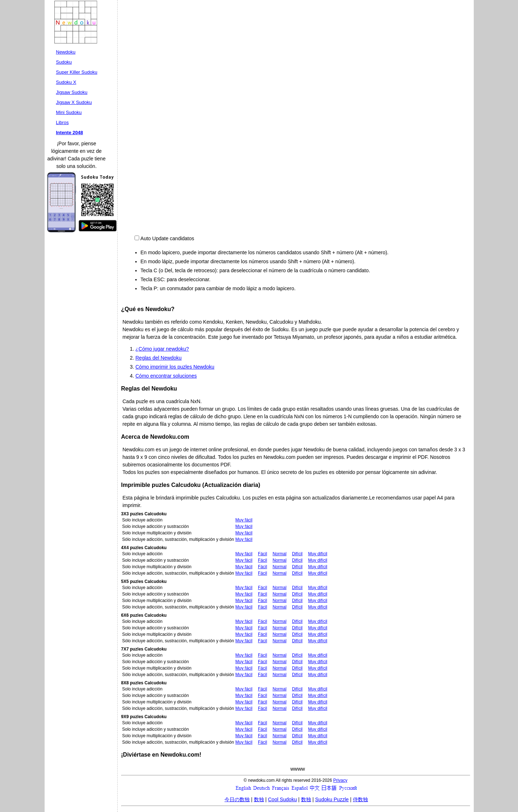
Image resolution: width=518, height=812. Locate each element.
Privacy (340, 780)
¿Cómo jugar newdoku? (162, 349)
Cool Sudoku (282, 799)
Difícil (297, 554)
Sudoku (64, 62)
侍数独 (360, 799)
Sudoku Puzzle (332, 799)
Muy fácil (244, 520)
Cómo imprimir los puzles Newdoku (175, 367)
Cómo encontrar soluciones (166, 376)
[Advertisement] (403, 47)
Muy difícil (317, 554)
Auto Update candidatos (167, 238)
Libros (62, 122)
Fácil (262, 554)
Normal (280, 554)
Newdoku (66, 52)
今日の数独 (237, 799)
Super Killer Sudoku (77, 72)
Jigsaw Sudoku (72, 92)
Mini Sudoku (69, 112)
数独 (259, 799)
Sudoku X (66, 82)
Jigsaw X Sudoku (74, 102)
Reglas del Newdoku (159, 358)
